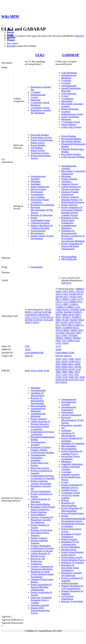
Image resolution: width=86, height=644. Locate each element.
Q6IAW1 (68, 356)
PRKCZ (71, 325)
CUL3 (66, 302)
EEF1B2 (47, 312)
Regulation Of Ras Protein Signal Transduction (43, 508)
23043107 (79, 36)
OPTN (72, 322)
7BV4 (77, 372)
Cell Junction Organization (67, 597)
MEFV (59, 315)
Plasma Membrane (70, 109)
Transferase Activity (40, 153)
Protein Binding (38, 145)
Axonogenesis (37, 194)
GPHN (59, 309)
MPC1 (78, 315)
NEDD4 (74, 320)
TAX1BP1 (60, 333)
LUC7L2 (35, 317)
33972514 (66, 283)
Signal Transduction (40, 187)
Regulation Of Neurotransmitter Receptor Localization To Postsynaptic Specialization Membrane (73, 236)
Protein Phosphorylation (72, 513)
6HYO (65, 369)
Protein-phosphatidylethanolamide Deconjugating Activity (73, 518)
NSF (58, 322)
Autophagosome (38, 95)
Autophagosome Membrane (69, 77)
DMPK (73, 302)
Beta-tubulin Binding (71, 154)
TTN (64, 341)
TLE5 (58, 335)
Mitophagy (36, 181)
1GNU (59, 359)
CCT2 (80, 299)
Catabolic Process (69, 490)
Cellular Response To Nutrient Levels (40, 555)
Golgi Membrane (69, 73)
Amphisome (36, 564)
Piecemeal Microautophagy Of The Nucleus (42, 210)
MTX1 (59, 317)
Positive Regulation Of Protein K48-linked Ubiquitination (72, 246)
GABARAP (71, 55)
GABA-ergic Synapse (71, 127)
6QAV (40, 371)
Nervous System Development (38, 191)
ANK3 (65, 291)
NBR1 (59, 320)
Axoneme (66, 112)
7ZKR (71, 377)
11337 (58, 346)
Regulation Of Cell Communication (70, 543)
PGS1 (58, 325)
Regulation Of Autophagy (42, 205)
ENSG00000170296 (65, 353)
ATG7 (66, 297)
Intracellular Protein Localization (40, 201)
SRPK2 (74, 330)
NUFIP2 (64, 322)
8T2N (71, 380)
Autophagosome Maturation (69, 227)
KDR (83, 309)
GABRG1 (74, 304)
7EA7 (58, 375)
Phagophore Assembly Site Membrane (41, 112)
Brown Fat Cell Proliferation (38, 560)
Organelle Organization (72, 464)
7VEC (76, 375)
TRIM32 (77, 338)
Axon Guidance (38, 197)
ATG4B (72, 294)
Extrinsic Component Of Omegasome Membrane (42, 568)
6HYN (59, 369)
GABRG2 (60, 307)
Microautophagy (69, 446)
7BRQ (59, 372)
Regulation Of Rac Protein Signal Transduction (70, 220)
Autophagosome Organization (38, 456)
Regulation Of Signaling (73, 563)
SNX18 (59, 330)
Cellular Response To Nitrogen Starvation (71, 188)
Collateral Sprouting (40, 223)
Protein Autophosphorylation (40, 219)
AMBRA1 (80, 289)
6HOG (71, 364)
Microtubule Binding (71, 141)
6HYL (71, 367)
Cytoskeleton (67, 99)
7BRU (71, 372)
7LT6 (70, 375)
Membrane (36, 100)
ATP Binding (37, 148)
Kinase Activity (38, 150)
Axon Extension (38, 231)
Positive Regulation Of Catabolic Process (72, 452)
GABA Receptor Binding (73, 157)
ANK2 (59, 291)
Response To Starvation (41, 215)
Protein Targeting (69, 179)
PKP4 (64, 325)
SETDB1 (29, 320)
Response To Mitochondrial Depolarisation (37, 401)
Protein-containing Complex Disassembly (41, 482)
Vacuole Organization (41, 491)
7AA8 (78, 369)
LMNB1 (59, 312)
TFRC (79, 333)
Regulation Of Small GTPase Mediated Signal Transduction (42, 574)
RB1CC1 (80, 325)
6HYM (78, 367)
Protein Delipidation (71, 547)
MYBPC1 (67, 317)
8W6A (64, 382)
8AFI (83, 377)
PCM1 (78, 322)
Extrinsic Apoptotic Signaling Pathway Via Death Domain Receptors (73, 200)
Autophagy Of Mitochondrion (37, 394)
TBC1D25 (71, 333)
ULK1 (77, 341)
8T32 (82, 380)
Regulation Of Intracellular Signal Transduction (70, 568)
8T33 (58, 382)
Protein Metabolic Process (73, 560)
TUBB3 (70, 341)
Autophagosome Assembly (38, 178)
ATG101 (80, 291)
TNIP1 (65, 335)
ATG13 (59, 294)
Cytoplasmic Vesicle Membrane (40, 104)
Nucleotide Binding (40, 135)
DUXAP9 (38, 312)
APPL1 (72, 291)
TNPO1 (28, 322)
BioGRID (11, 46)
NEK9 (81, 320)
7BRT (65, 372)
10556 (28, 349)
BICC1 (59, 299)
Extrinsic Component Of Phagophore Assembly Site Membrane (42, 520)
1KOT (78, 359)
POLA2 (50, 317)
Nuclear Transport (39, 538)
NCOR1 (66, 320)
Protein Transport (69, 205)
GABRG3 (70, 307)
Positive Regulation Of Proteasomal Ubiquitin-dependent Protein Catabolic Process (72, 211)
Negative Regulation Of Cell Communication (72, 587)
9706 (27, 346)
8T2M (65, 380)
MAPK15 (78, 312)
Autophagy (36, 184)
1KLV (65, 359)
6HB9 (64, 364)
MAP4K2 (68, 312)
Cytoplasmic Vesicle (40, 108)
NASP (43, 317)
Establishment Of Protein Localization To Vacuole (42, 550)
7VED (59, 377)
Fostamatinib (37, 267)
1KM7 (71, 359)
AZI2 (79, 297)
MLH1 (72, 315)
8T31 (76, 380)
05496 (58, 349)
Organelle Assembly (40, 605)
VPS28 (65, 343)
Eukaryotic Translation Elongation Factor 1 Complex (41, 600)
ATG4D (59, 297)
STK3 (81, 330)
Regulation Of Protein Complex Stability (41, 449)
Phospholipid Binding (71, 139)
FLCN (59, 304)
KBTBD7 (75, 309)
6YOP (72, 369)
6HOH (77, 364)
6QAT (28, 371)
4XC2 (78, 362)
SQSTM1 (38, 320)
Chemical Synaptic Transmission (70, 193)
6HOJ (58, 367)
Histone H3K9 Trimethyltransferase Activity (40, 610)
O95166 (59, 356)
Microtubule (67, 101)
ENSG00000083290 (34, 353)
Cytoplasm (36, 92)
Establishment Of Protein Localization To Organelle (43, 477)
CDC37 (59, 302)
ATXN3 (73, 297)
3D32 (58, 362)
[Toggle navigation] (2, 25)
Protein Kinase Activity (41, 137)
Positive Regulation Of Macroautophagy (72, 509)
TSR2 (58, 341)
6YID (47, 371)
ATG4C (80, 294)
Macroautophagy (69, 257)
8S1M (58, 380)
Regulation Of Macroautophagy (69, 504)
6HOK (65, 367)
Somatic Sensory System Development (42, 237)
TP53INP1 (73, 335)
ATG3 (66, 294)
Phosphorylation (69, 550)
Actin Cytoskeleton (70, 117)
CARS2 (73, 299)
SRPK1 (66, 330)
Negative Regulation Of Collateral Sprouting (42, 227)
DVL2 (80, 302)
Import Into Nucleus (40, 468)
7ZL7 (77, 377)
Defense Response (70, 583)
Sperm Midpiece (69, 124)
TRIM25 (68, 338)
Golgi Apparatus (69, 93)
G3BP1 (65, 304)
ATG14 (48, 309)
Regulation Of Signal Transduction (71, 535)
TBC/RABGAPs (69, 259)
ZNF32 (36, 322)
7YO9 (65, 377)
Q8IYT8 (29, 356)
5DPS (58, 364)
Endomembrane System (72, 114)
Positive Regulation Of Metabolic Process (72, 486)
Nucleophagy (67, 412)
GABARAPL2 (43, 315)
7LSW (64, 375)
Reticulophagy (37, 233)
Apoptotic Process (70, 184)
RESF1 (59, 328)
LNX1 (28, 317)
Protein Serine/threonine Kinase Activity (42, 141)
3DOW (64, 362)
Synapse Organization (41, 546)
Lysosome (66, 83)
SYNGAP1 (48, 320)
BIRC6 (66, 299)
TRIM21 (60, 338)
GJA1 (78, 307)
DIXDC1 (29, 312)
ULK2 (40, 55)
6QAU (34, 371)
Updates (11, 40)
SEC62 (76, 328)
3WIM (71, 362)
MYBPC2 (77, 317)
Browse (10, 32)
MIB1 (65, 315)
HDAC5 (66, 309)
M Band (65, 500)
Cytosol (34, 97)
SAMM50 (67, 328)
